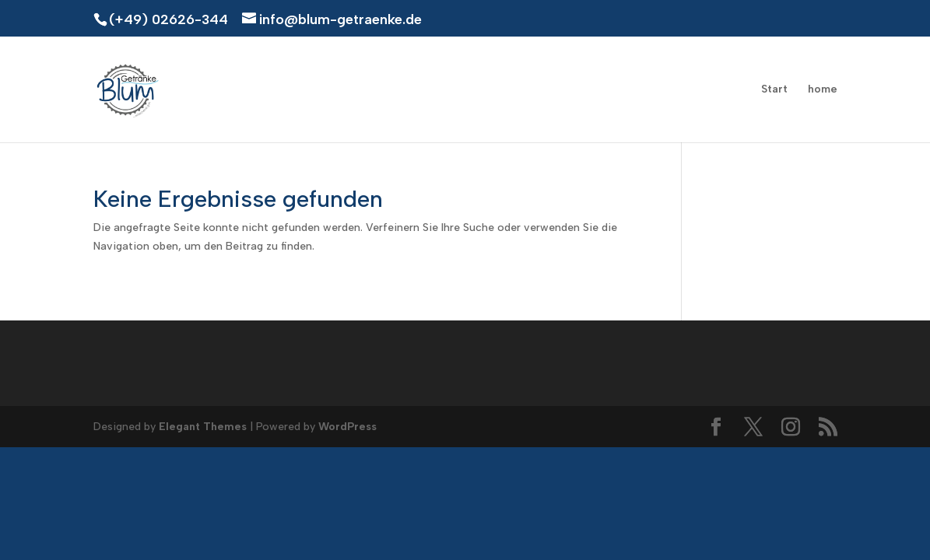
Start (774, 90)
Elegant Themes (203, 427)
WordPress (347, 427)
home (823, 90)
